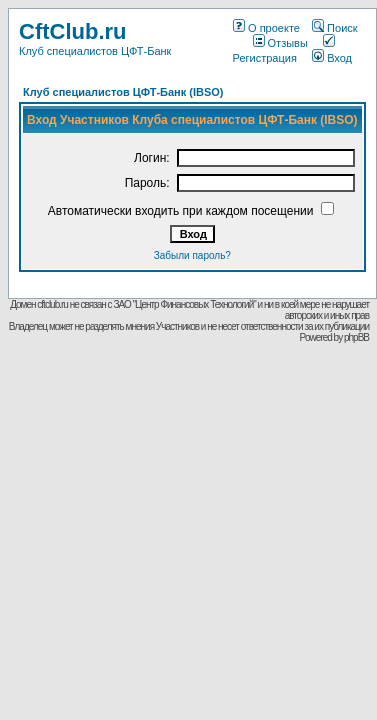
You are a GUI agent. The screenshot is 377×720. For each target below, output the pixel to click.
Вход (332, 58)
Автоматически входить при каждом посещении (181, 211)
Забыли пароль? (192, 255)
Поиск (334, 28)
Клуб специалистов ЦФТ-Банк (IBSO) (123, 92)
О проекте (266, 28)
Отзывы (280, 43)
